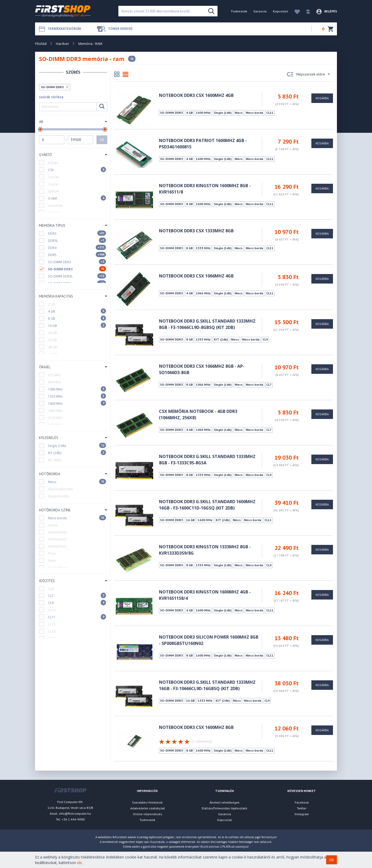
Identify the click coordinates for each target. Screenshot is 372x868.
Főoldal (41, 44)
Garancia (260, 11)
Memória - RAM (90, 44)
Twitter (302, 808)
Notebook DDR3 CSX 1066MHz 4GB (196, 276)
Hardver (62, 44)
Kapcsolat (281, 11)
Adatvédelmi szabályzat (148, 808)
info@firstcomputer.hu (75, 813)
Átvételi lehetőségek (224, 802)
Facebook (302, 802)
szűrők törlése (51, 97)
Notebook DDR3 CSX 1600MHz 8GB (196, 727)
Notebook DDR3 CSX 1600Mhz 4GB (196, 95)
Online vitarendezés (148, 814)
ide (79, 863)
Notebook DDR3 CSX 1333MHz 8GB (196, 231)
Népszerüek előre (308, 74)
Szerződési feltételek (147, 802)
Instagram (302, 814)
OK (102, 140)
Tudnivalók (239, 11)
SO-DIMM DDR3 (52, 87)
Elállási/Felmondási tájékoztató (224, 808)
